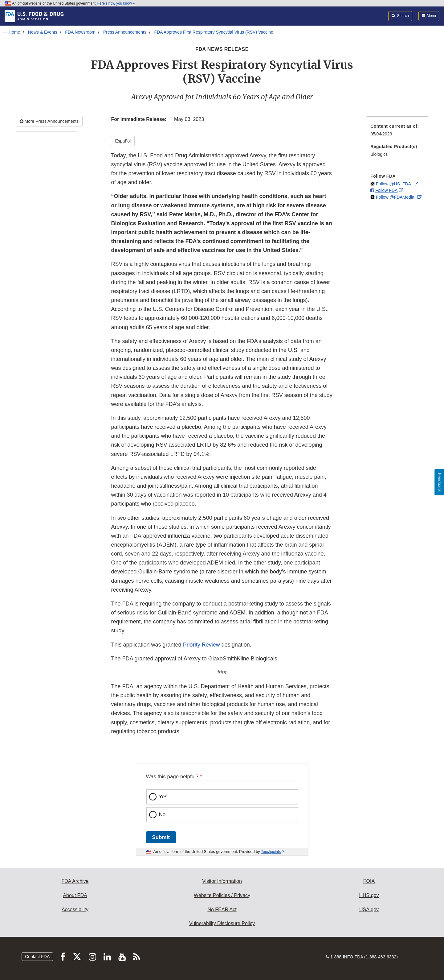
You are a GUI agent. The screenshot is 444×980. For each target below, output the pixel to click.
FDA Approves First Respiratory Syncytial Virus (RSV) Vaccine (214, 32)
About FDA (75, 895)
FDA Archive (75, 881)
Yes (163, 797)
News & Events (43, 32)
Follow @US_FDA (394, 184)
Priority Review (202, 645)
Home (14, 32)
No (162, 815)
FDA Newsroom (80, 32)
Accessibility (75, 910)
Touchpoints (271, 852)
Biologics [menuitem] (379, 154)
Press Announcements (125, 32)
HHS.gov (369, 895)
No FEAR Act (222, 910)
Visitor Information (222, 881)
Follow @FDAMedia (396, 197)
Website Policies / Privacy (222, 895)
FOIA (369, 881)
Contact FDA (37, 957)
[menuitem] (398, 132)
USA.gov (369, 910)
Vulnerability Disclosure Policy (222, 923)
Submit (161, 837)
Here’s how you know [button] (116, 3)
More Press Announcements (49, 121)
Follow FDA (386, 190)
